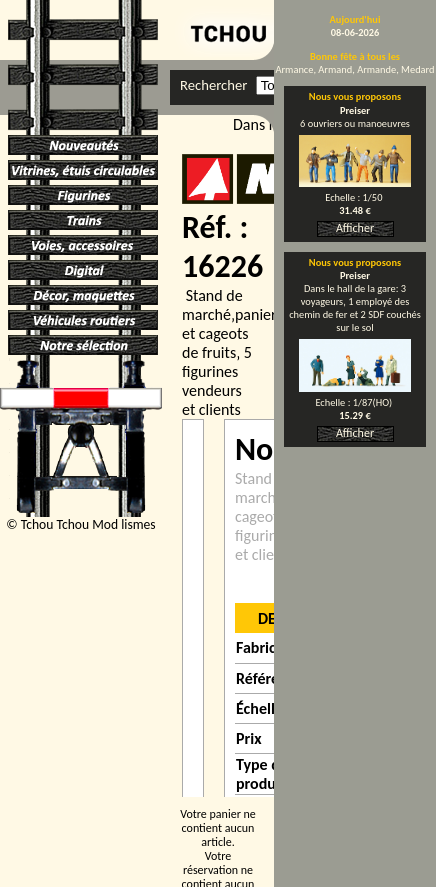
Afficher (355, 228)
